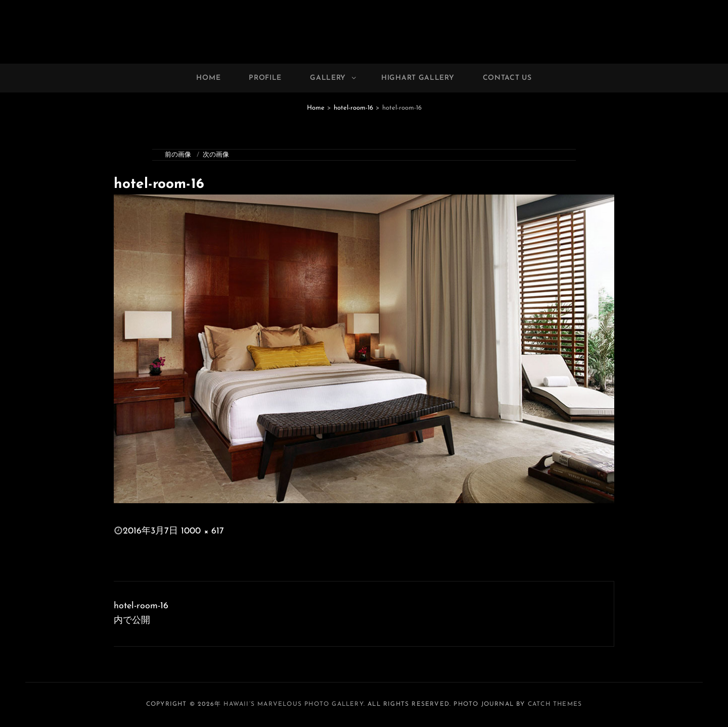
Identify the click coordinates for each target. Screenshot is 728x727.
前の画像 (178, 155)
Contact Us (507, 78)
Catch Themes (555, 704)
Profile (265, 78)
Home (208, 78)
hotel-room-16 (353, 108)
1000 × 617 (202, 531)
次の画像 (216, 155)
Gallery (334, 78)
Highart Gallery (418, 78)
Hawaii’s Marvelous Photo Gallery (293, 704)
